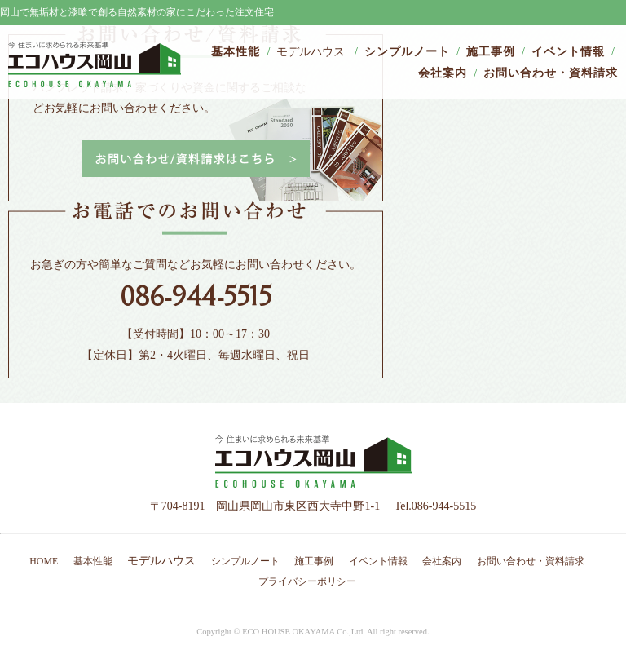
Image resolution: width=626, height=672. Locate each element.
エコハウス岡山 (95, 64)
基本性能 (236, 52)
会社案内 (443, 73)
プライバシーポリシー (307, 581)
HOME (44, 561)
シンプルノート (407, 52)
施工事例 (491, 52)
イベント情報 (568, 52)
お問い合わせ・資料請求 (551, 73)
